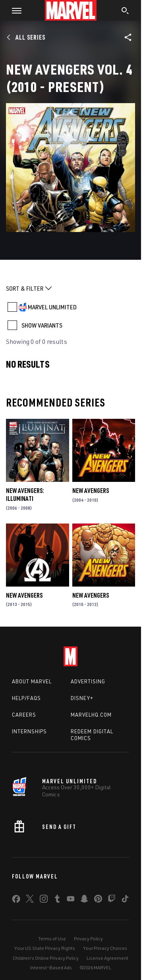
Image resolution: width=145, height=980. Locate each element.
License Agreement (107, 958)
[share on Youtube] (71, 900)
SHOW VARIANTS (42, 325)
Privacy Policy (88, 939)
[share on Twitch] (112, 900)
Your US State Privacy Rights (45, 948)
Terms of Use (52, 939)
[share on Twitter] (30, 900)
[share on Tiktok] (125, 900)
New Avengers (91, 491)
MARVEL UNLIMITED (52, 307)
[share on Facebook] (16, 901)
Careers (24, 715)
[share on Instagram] (44, 900)
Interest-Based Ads (51, 968)
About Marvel (32, 681)
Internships (29, 731)
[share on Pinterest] (98, 900)
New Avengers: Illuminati (25, 495)
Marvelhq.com (91, 715)
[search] (125, 12)
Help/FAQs (26, 698)
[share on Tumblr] (57, 900)
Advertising (88, 681)
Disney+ (82, 698)
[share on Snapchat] (84, 900)
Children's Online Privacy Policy (46, 958)
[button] (14, 10)
